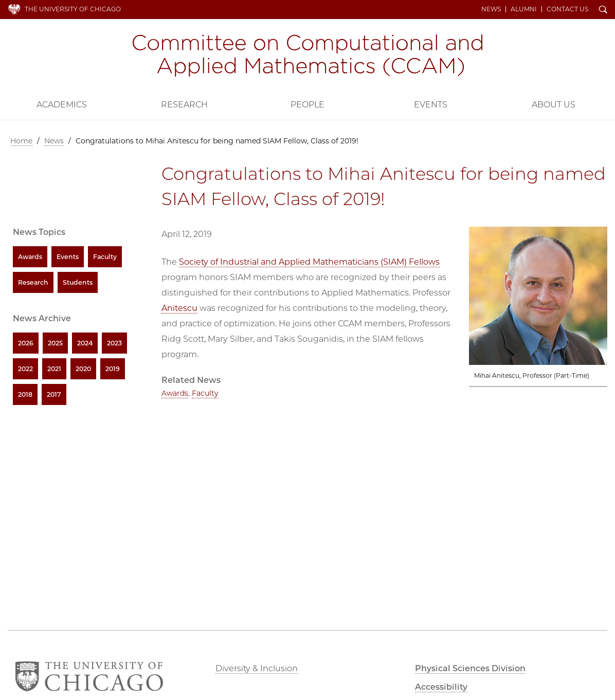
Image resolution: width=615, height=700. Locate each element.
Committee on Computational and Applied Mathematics (307, 56)
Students (78, 282)
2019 (113, 369)
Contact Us (567, 9)
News (491, 9)
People (307, 105)
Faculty (205, 393)
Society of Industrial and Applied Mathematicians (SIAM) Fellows (309, 262)
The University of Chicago (73, 9)
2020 (83, 369)
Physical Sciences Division (470, 668)
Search (603, 10)
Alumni (524, 9)
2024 (85, 343)
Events (431, 105)
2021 (54, 369)
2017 (54, 394)
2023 (114, 343)
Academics (62, 105)
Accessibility (441, 687)
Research (184, 105)
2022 (25, 369)
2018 (25, 394)
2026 (26, 343)
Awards (175, 393)
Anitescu (179, 308)
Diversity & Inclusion (257, 668)
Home (21, 141)
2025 (55, 343)
